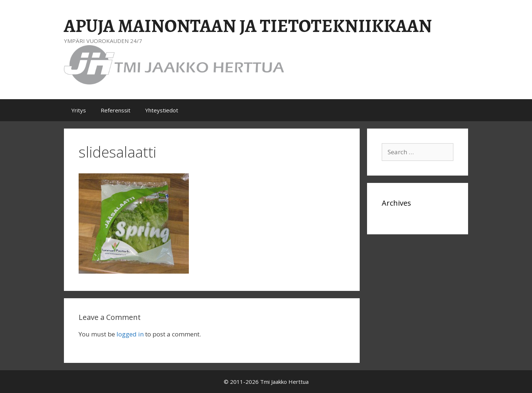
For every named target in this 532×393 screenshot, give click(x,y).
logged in (130, 334)
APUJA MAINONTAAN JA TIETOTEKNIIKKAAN (248, 26)
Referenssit (116, 110)
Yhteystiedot (162, 110)
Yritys (79, 110)
